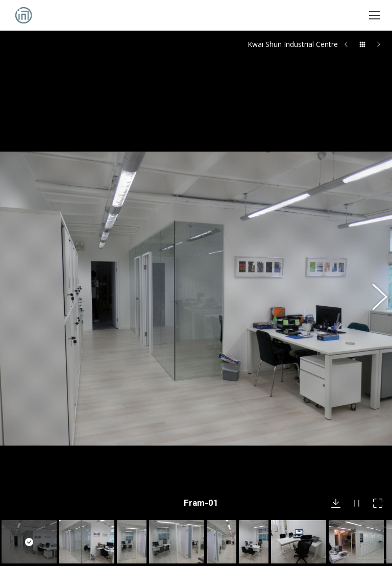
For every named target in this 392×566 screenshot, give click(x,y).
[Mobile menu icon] (375, 15)
